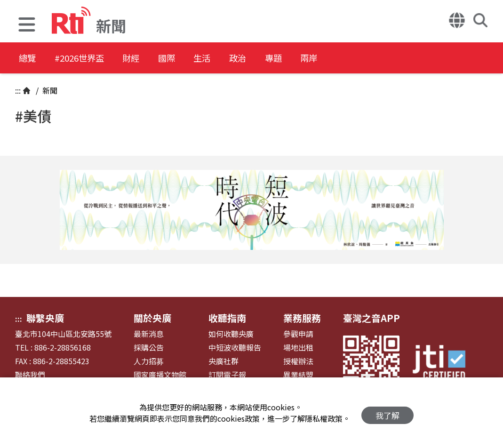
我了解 (387, 413)
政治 (276, 59)
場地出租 (298, 348)
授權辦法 (298, 361)
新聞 (49, 90)
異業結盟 (298, 375)
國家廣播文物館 (160, 375)
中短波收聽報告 (235, 348)
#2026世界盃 (88, 59)
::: (18, 90)
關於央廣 (152, 318)
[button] (27, 26)
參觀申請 (298, 334)
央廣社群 (224, 361)
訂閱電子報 (227, 375)
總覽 (28, 59)
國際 (191, 59)
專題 (318, 59)
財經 (149, 59)
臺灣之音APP (371, 318)
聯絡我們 (30, 375)
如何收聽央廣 (231, 334)
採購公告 (149, 348)
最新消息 (149, 334)
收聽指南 (227, 318)
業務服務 (302, 318)
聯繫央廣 (45, 318)
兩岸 (360, 59)
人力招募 (149, 361)
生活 (233, 59)
